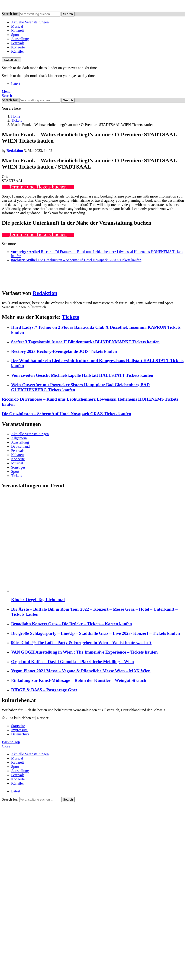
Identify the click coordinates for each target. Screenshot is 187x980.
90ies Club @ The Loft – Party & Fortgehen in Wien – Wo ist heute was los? (81, 643)
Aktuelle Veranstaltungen (30, 22)
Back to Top (11, 742)
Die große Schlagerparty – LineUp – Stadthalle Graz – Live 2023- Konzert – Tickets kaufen (95, 633)
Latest (16, 84)
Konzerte (18, 47)
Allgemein (19, 438)
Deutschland (20, 446)
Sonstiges (18, 467)
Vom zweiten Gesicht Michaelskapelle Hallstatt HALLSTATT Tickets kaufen (82, 375)
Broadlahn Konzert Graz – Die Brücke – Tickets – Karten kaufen (72, 624)
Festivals (18, 43)
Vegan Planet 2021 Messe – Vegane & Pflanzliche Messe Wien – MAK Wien (81, 671)
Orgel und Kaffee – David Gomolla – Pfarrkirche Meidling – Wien (73, 662)
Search (68, 14)
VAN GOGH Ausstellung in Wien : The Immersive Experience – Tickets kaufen (84, 652)
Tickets (71, 317)
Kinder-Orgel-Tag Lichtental (38, 600)
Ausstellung (20, 39)
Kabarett (18, 30)
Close (6, 746)
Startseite (18, 726)
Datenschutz (20, 734)
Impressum (19, 730)
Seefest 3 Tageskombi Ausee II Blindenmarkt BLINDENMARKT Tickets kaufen (85, 342)
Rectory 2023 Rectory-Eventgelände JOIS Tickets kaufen (64, 351)
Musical (17, 26)
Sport (15, 35)
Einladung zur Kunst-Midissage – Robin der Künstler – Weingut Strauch (79, 680)
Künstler (18, 51)
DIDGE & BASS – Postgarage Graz (44, 690)
